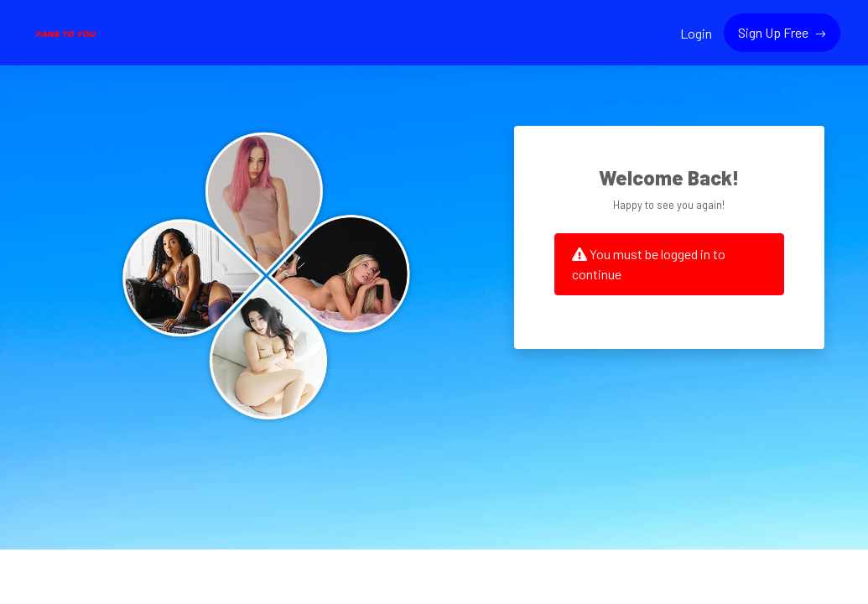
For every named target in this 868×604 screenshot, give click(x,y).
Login (696, 33)
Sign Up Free (774, 32)
